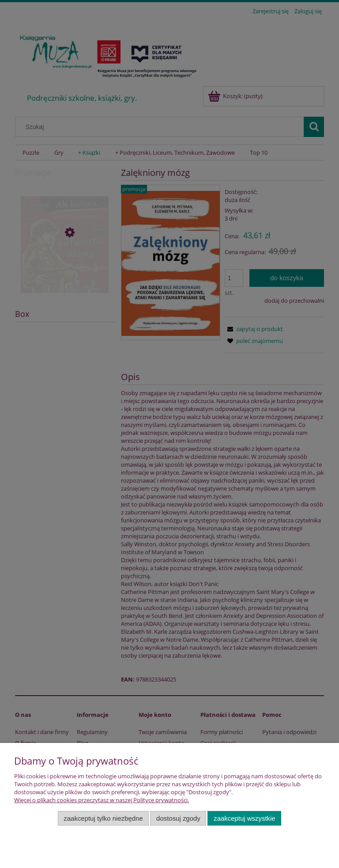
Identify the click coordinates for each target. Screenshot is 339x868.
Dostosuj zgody (178, 818)
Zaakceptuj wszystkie (244, 818)
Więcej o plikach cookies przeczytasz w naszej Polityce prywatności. (102, 800)
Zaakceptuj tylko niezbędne (103, 818)
